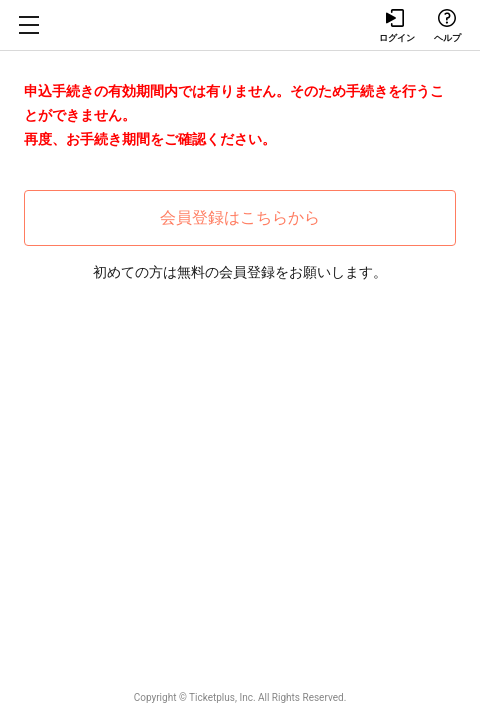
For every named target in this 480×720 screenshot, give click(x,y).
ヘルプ (447, 26)
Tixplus (240, 25)
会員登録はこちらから (240, 217)
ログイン (396, 26)
